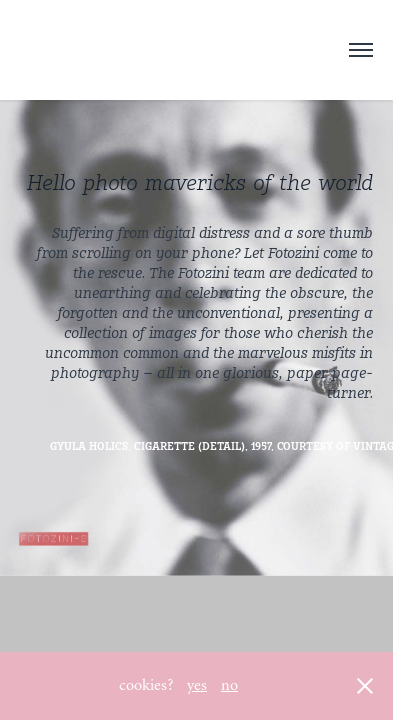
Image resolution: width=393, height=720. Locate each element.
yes (197, 685)
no (229, 685)
